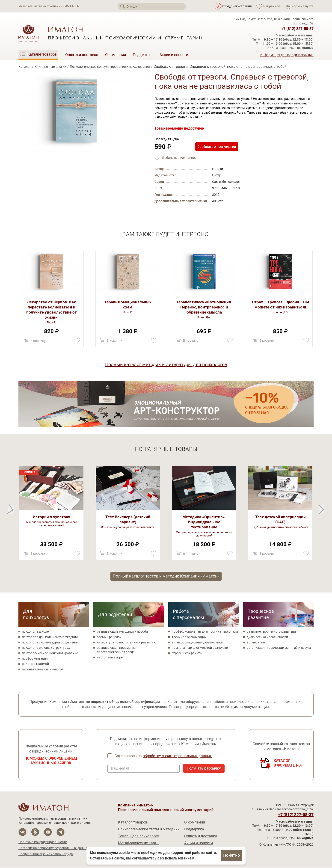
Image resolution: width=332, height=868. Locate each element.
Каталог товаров (133, 823)
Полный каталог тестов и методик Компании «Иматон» (166, 576)
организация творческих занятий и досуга (279, 648)
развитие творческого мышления (272, 632)
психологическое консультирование (50, 653)
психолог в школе (35, 632)
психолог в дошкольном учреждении (50, 637)
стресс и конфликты (187, 653)
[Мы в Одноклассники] (35, 833)
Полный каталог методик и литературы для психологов (166, 364)
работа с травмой (35, 664)
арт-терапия (256, 643)
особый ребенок (109, 637)
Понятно (231, 855)
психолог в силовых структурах (46, 648)
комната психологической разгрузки (200, 648)
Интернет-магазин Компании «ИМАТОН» (49, 6)
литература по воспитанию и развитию (126, 643)
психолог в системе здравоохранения (50, 643)
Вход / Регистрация (237, 6)
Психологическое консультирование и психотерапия (110, 67)
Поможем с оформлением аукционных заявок (51, 761)
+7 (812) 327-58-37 (297, 29)
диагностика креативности (267, 637)
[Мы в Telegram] (61, 833)
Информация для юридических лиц (287, 55)
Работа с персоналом (189, 615)
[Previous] (321, 510)
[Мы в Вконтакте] (22, 833)
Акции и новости (174, 55)
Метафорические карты (139, 843)
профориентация (35, 659)
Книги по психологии (50, 67)
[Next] (11, 510)
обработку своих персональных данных (177, 756)
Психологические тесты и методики (149, 830)
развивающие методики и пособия (123, 632)
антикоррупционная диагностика (197, 643)
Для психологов (36, 615)
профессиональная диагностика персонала (205, 632)
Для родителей (115, 615)
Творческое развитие (261, 615)
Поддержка (143, 55)
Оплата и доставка (82, 55)
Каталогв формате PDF (288, 764)
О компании (116, 55)
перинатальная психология (43, 670)
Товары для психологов (139, 837)
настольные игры (110, 658)
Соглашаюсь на (163, 756)
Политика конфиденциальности (43, 842)
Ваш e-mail (120, 769)
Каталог (25, 67)
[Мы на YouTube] (48, 833)
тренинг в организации (189, 637)
